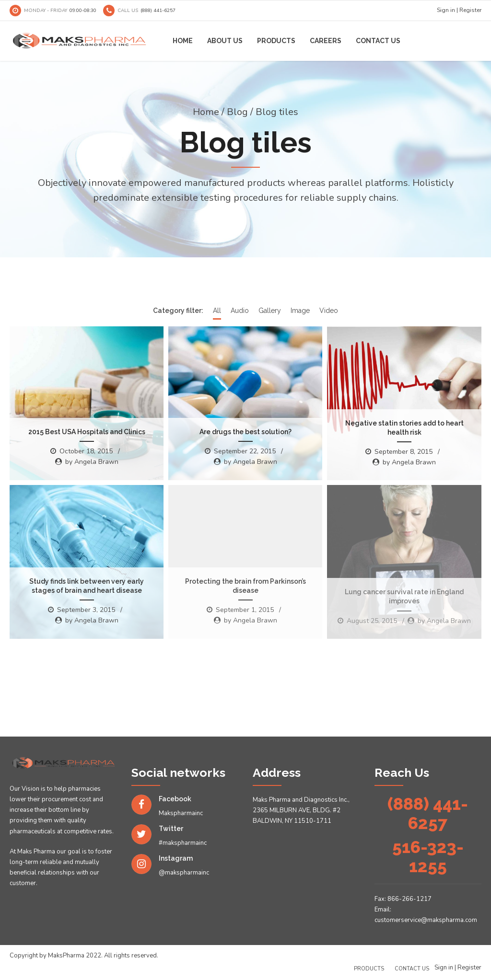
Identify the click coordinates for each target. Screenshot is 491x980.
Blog (237, 112)
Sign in (446, 10)
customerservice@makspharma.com (426, 920)
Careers (326, 41)
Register (470, 10)
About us (225, 41)
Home (183, 41)
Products (276, 41)
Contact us (378, 41)
